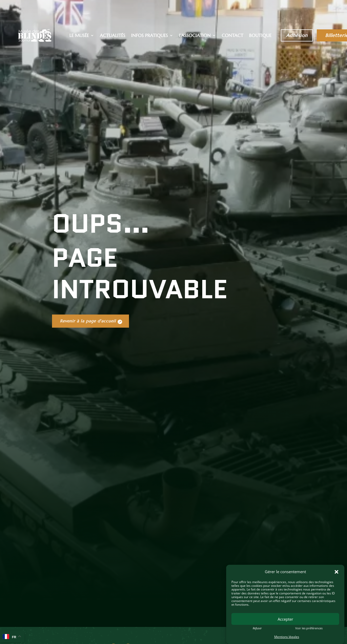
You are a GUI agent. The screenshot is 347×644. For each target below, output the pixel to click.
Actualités (113, 36)
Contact (232, 36)
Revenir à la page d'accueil (91, 392)
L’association (195, 36)
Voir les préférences (309, 628)
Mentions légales (287, 637)
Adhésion (297, 35)
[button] (336, 572)
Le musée (79, 36)
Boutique (260, 36)
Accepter (285, 619)
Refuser (257, 628)
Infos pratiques (149, 36)
